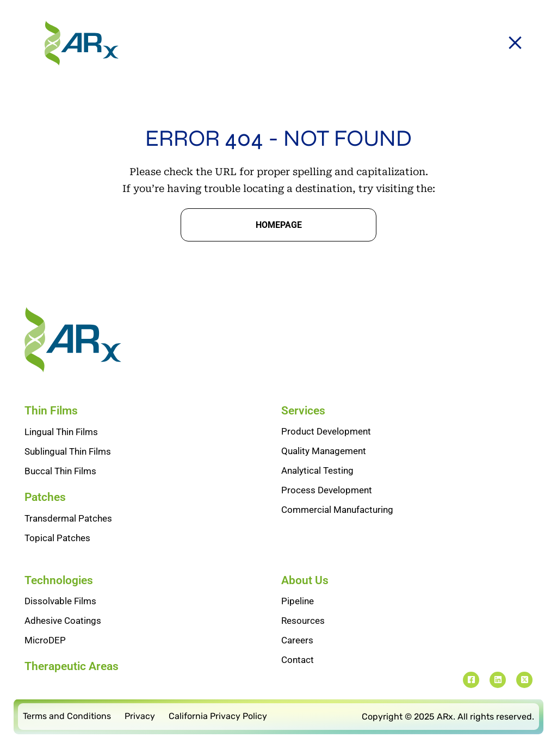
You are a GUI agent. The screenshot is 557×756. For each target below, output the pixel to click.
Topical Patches (57, 538)
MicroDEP (45, 640)
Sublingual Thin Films (68, 451)
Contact (298, 660)
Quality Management (324, 451)
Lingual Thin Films (61, 432)
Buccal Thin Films (60, 471)
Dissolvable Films (60, 601)
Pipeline (298, 601)
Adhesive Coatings (63, 621)
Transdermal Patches (68, 518)
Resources (303, 621)
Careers (297, 640)
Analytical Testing (317, 470)
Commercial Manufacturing (337, 510)
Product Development (326, 431)
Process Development (327, 490)
